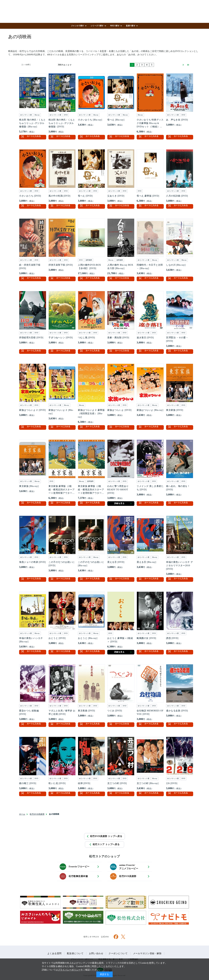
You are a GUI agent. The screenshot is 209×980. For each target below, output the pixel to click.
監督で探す (131, 26)
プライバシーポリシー (69, 970)
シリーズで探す (97, 26)
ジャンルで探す (78, 26)
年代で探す (115, 26)
